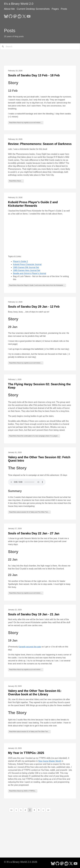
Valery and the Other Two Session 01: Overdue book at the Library (35, 693)
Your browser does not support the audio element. (27, 482)
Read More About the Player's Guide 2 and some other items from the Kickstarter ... (37, 285)
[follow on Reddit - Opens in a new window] (20, 16)
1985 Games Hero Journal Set (27, 270)
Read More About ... (16, 181)
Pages (55, 9)
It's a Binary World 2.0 (19, 4)
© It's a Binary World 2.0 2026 (21, 862)
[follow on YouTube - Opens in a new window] (29, 16)
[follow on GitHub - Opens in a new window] (11, 16)
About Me (9, 9)
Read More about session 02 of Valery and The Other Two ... (29, 512)
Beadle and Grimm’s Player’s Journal (30, 273)
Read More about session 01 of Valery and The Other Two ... (29, 732)
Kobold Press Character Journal (27, 264)
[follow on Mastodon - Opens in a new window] (15, 16)
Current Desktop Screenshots (33, 9)
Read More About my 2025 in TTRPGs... (23, 791)
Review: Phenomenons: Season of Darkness (40, 144)
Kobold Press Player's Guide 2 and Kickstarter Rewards (33, 204)
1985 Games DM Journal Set (26, 267)
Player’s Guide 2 (20, 261)
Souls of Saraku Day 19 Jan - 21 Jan (34, 614)
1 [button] (21, 810)
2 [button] (25, 810)
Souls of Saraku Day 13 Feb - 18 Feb (34, 75)
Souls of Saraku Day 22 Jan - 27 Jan (34, 533)
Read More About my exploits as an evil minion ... (26, 123)
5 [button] (39, 810)
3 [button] (30, 810)
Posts (64, 9)
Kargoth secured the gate (30, 647)
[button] (11, 810)
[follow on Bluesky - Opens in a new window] (6, 16)
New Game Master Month (50, 761)
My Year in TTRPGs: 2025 (26, 753)
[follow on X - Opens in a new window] (24, 16)
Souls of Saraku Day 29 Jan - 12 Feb (34, 307)
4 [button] (34, 810)
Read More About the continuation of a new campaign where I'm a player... (34, 436)
